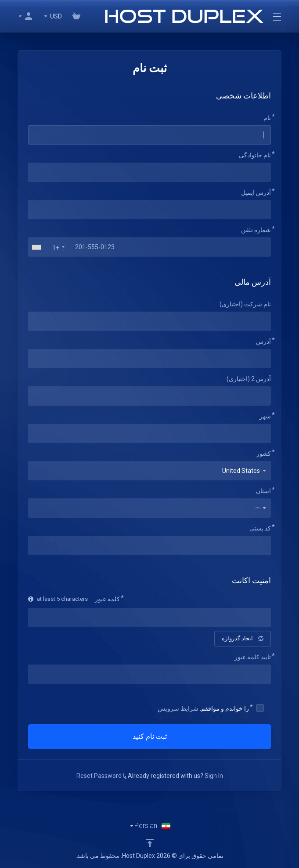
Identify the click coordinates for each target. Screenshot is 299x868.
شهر (265, 416)
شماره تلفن (256, 230)
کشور (264, 454)
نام (267, 118)
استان (263, 491)
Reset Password (99, 776)
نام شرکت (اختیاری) (245, 304)
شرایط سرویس (178, 708)
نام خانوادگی (255, 155)
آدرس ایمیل (256, 192)
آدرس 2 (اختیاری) (249, 379)
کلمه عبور (107, 599)
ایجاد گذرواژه (243, 638)
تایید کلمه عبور (253, 657)
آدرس (263, 341)
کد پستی (260, 528)
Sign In (214, 776)
